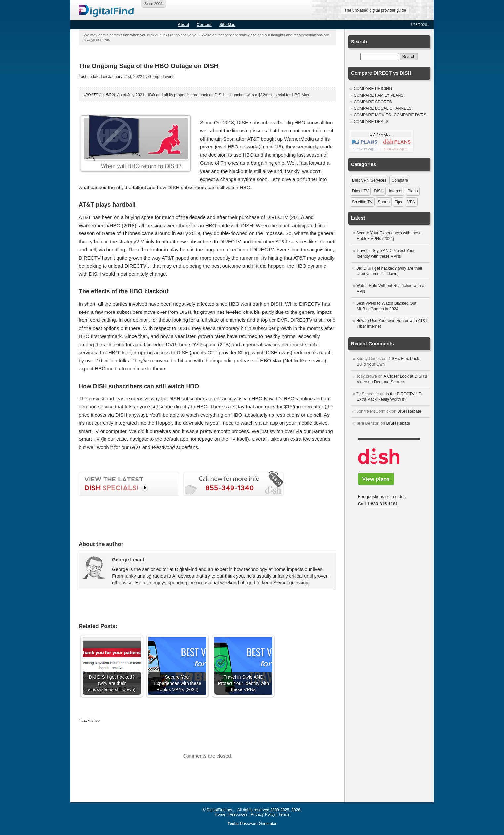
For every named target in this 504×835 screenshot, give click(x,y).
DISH (379, 191)
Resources (238, 814)
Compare (400, 180)
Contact (204, 25)
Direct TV (360, 191)
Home (220, 814)
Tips (398, 202)
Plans (413, 191)
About (183, 25)
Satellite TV (362, 202)
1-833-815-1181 (382, 504)
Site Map (227, 25)
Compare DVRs (410, 115)
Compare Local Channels (382, 108)
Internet (396, 191)
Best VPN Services (369, 180)
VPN (411, 202)
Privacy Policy (263, 814)
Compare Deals (371, 122)
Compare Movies (372, 115)
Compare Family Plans (378, 95)
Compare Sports (373, 102)
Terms (284, 814)
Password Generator (258, 824)
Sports (384, 202)
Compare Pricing (373, 89)
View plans (376, 479)
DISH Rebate (409, 411)
